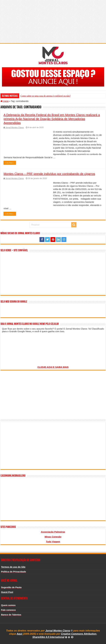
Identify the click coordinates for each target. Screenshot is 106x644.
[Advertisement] (53, 21)
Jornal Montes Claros (14, 127)
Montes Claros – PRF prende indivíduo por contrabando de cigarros (49, 174)
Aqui (20, 634)
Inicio (4, 101)
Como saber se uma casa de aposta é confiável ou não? (45, 96)
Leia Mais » (10, 163)
